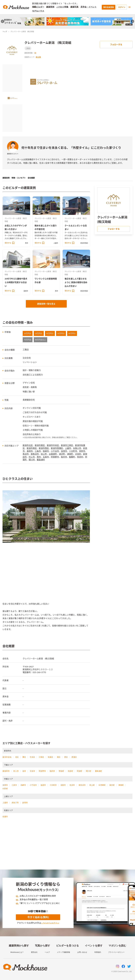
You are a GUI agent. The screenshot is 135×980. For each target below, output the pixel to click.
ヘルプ (47, 952)
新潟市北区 (28, 445)
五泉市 (46, 457)
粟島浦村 (41, 460)
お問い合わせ (82, 952)
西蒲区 (74, 757)
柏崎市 (46, 451)
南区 (59, 757)
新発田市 (6, 771)
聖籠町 (72, 457)
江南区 (41, 757)
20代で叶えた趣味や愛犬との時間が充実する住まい (16, 282)
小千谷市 (55, 451)
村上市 (38, 57)
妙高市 (25, 803)
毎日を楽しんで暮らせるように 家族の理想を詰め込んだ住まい (76, 282)
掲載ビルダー (38, 7)
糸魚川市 (77, 448)
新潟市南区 (32, 448)
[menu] (129, 7)
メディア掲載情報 (63, 952)
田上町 (44, 454)
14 (35, 53)
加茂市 (64, 451)
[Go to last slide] (3, 21)
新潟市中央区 (53, 445)
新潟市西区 (84, 243)
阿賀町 (79, 771)
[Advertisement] (67, 847)
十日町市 (73, 451)
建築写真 (74, 7)
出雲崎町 (53, 454)
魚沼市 (26, 454)
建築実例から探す (19, 946)
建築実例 (50, 7)
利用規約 (98, 952)
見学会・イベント (89, 7)
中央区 (32, 757)
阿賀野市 (55, 457)
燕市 (27, 243)
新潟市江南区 (67, 445)
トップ (5, 32)
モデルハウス (38, 11)
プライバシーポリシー (116, 952)
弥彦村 (80, 457)
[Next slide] (133, 21)
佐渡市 (5, 817)
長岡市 (26, 291)
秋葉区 (50, 757)
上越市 (56, 243)
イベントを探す (94, 946)
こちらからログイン (50, 923)
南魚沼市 (35, 454)
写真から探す (43, 946)
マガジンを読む (117, 946)
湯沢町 (62, 454)
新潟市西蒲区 (57, 448)
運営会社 (34, 952)
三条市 (38, 451)
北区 (17, 757)
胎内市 (64, 457)
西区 (66, 757)
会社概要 (31, 178)
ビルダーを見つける (67, 946)
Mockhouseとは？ (17, 952)
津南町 (70, 454)
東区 (24, 757)
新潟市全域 (7, 757)
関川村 (32, 460)
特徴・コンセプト (19, 178)
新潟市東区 (40, 445)
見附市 (82, 451)
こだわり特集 (62, 7)
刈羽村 (78, 454)
